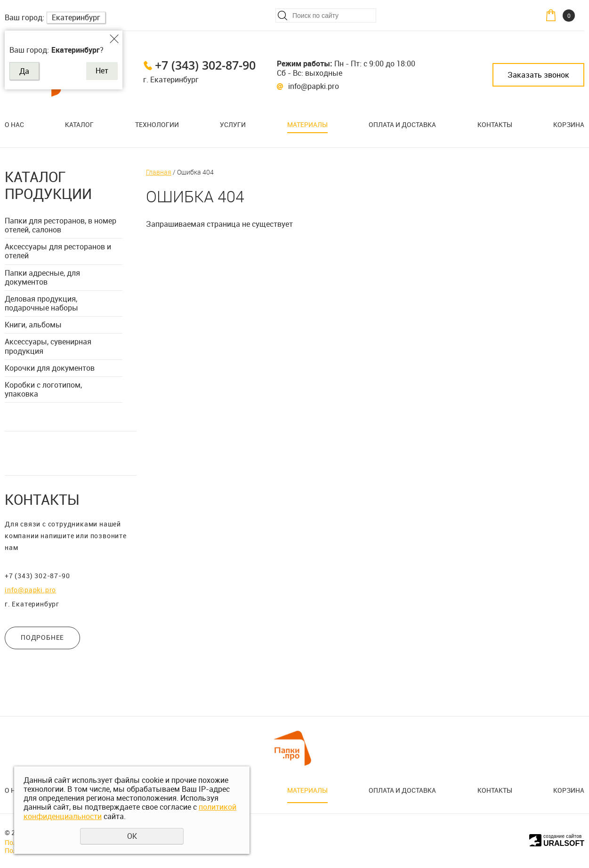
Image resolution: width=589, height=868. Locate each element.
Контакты (495, 124)
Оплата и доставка (402, 124)
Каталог (79, 124)
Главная (159, 172)
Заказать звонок (538, 75)
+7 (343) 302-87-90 (205, 65)
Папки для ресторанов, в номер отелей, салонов (61, 225)
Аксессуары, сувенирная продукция (48, 346)
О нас (14, 124)
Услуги (233, 124)
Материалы (307, 124)
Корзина (569, 124)
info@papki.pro (314, 86)
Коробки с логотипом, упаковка (43, 389)
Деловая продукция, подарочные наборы (41, 303)
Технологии (157, 124)
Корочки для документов (50, 368)
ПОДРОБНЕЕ (42, 637)
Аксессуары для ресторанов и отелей (58, 251)
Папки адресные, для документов (42, 277)
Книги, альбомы (33, 325)
